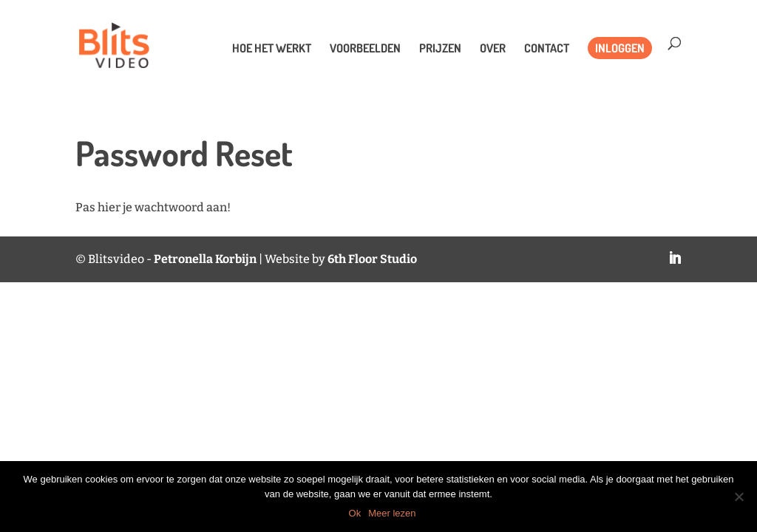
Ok (355, 513)
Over (493, 49)
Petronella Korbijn (205, 259)
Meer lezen (392, 513)
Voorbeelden (365, 49)
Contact (547, 49)
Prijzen (440, 49)
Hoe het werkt (272, 49)
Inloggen (620, 48)
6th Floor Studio (372, 259)
